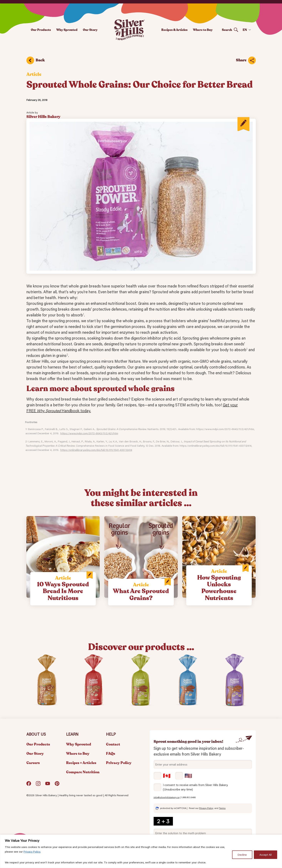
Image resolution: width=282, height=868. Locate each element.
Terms (222, 808)
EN (245, 30)
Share (241, 60)
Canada (162, 776)
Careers (33, 763)
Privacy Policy (119, 763)
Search (227, 30)
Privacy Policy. (32, 852)
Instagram (38, 785)
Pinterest (57, 785)
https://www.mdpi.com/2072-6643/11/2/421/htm (89, 433)
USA (184, 776)
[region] (141, 851)
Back (40, 60)
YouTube (48, 785)
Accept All (266, 855)
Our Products (41, 30)
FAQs (111, 754)
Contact (113, 744)
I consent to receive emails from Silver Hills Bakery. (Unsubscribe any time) (195, 787)
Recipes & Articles (174, 30)
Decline (242, 855)
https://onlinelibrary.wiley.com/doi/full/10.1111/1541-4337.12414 (96, 450)
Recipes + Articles (81, 763)
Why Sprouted (67, 30)
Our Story (90, 30)
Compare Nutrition (83, 772)
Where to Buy (203, 30)
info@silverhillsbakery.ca (167, 797)
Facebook (29, 785)
